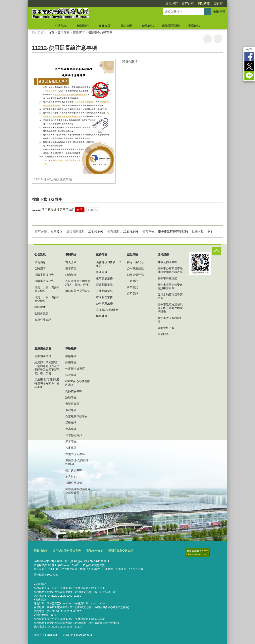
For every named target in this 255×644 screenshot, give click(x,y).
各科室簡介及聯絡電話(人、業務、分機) (78, 283)
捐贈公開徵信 (74, 483)
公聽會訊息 (41, 313)
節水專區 (71, 429)
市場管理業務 (104, 297)
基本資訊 (71, 268)
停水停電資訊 (74, 435)
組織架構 (71, 275)
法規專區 (71, 375)
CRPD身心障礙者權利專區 (78, 383)
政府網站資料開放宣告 (65, 550)
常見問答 (172, 3)
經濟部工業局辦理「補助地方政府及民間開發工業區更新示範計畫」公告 (47, 368)
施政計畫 (102, 316)
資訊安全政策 (91, 550)
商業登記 (132, 287)
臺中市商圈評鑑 (167, 278)
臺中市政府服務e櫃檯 (170, 320)
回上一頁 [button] (218, 39)
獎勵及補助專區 (167, 262)
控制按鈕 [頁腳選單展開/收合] (217, 251)
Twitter (249, 66)
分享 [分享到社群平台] (249, 49)
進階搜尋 (219, 12)
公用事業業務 (104, 303)
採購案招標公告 (44, 275)
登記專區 (126, 26)
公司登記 (132, 294)
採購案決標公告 (44, 281)
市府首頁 (188, 3)
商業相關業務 (104, 285)
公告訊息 (61, 26)
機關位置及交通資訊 (78, 291)
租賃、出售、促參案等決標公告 (47, 299)
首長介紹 (71, 262)
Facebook (249, 57)
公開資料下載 (166, 328)
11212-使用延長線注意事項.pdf (53, 210)
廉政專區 (79, 33)
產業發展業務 (104, 278)
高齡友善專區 (74, 391)
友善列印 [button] (208, 39)
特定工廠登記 (135, 262)
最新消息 (40, 262)
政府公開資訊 (43, 320)
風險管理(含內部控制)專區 (77, 462)
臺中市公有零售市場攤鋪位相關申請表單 (170, 270)
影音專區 (71, 441)
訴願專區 (71, 397)
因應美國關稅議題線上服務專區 (78, 491)
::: (26, 2)
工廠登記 (132, 281)
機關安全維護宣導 (100, 33)
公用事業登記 (135, 268)
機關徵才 (40, 307)
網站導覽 (204, 3)
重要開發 (102, 272)
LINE (249, 76)
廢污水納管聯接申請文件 (170, 296)
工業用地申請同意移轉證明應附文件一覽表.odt (47, 383)
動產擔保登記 (135, 275)
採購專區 (71, 362)
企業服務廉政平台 (76, 416)
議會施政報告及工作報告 (109, 264)
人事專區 (71, 448)
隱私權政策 (40, 550)
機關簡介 (83, 26)
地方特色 (71, 477)
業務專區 (105, 26)
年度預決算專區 (75, 369)
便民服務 (148, 26)
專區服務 (194, 26)
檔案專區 (71, 356)
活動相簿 (71, 423)
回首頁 (218, 3)
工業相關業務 (104, 291)
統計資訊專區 (74, 470)
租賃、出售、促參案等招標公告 (47, 289)
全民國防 (40, 268)
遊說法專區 (72, 404)
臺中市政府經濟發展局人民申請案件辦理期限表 (170, 308)
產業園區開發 (171, 26)
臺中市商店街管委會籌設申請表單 (170, 286)
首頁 (51, 33)
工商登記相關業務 (107, 310)
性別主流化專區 (75, 454)
